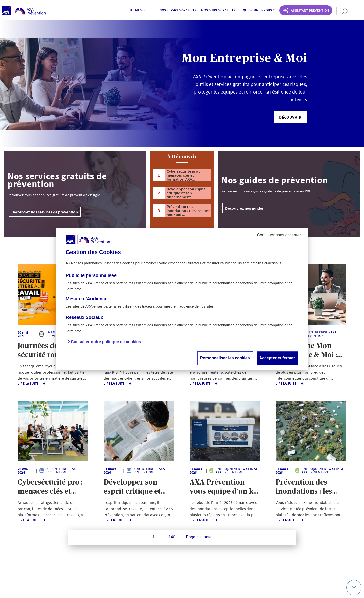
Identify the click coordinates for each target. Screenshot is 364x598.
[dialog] (182, 299)
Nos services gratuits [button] (178, 10)
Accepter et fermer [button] (277, 358)
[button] (290, 117)
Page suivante (199, 537)
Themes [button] (137, 10)
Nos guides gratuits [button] (218, 10)
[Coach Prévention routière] (306, 10)
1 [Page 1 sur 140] (154, 537)
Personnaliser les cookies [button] (225, 358)
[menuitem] (138, 11)
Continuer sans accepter (279, 235)
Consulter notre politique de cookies (106, 342)
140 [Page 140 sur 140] (172, 537)
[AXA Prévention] (24, 11)
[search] (342, 11)
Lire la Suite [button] (28, 384)
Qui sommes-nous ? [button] (259, 10)
